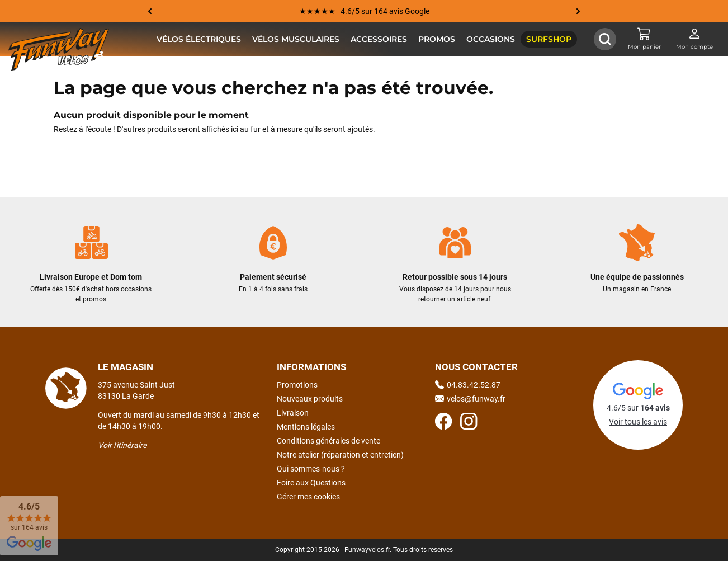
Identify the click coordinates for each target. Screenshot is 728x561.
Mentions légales (306, 427)
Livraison (293, 413)
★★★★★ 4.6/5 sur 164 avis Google (364, 11)
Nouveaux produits (310, 399)
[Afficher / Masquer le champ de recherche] (605, 39)
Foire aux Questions (311, 483)
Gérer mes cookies (308, 497)
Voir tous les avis (638, 422)
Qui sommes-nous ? (311, 469)
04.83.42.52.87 (468, 385)
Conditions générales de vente (328, 441)
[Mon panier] (644, 39)
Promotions (297, 385)
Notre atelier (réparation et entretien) (340, 455)
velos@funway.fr (470, 399)
